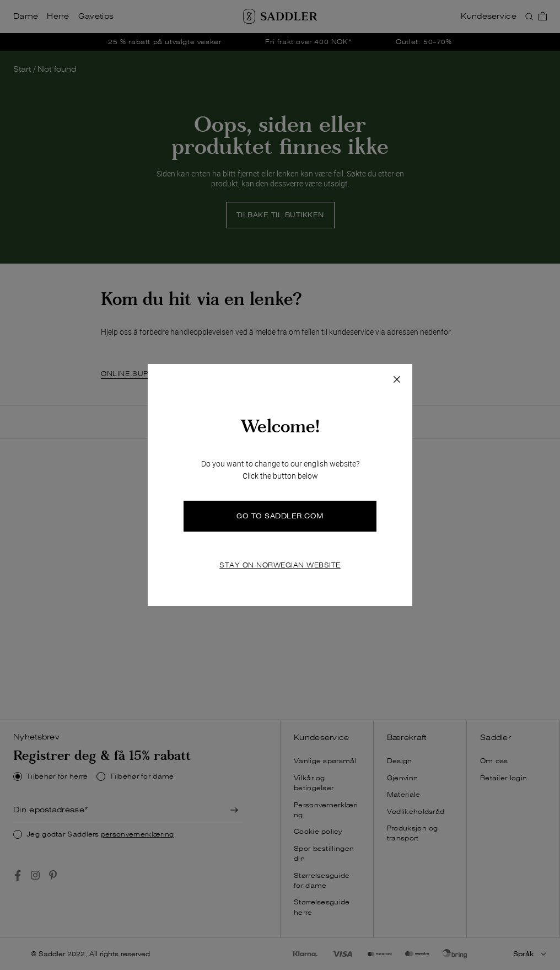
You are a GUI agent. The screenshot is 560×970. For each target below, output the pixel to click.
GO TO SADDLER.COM (280, 516)
